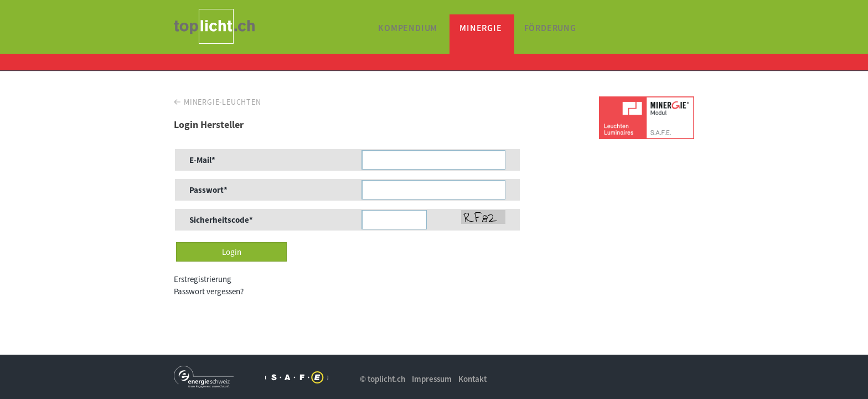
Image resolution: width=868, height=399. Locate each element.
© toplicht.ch (383, 379)
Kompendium (408, 28)
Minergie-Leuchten (223, 102)
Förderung (550, 28)
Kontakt (472, 379)
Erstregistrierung (203, 279)
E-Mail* (202, 160)
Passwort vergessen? (209, 291)
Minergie (480, 28)
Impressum (432, 379)
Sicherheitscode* (221, 220)
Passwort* (208, 190)
